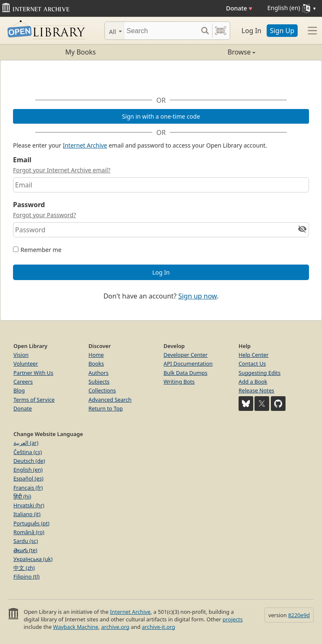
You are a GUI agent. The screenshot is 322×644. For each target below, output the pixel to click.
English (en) (28, 470)
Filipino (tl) (26, 576)
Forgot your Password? (44, 215)
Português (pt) (31, 523)
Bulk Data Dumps (186, 373)
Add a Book (253, 382)
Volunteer (26, 364)
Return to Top (106, 408)
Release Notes (256, 390)
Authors (99, 373)
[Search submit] (205, 31)
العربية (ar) (26, 443)
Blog (19, 390)
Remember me (41, 250)
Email (22, 160)
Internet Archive (85, 145)
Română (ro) (29, 532)
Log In (251, 31)
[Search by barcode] (221, 31)
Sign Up (282, 31)
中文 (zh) (24, 568)
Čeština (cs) (28, 452)
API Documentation (188, 364)
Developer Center (186, 355)
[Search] (161, 31)
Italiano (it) (27, 514)
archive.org (115, 627)
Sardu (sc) (26, 541)
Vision (21, 355)
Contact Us (252, 364)
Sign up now (197, 296)
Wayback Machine (76, 627)
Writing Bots (179, 382)
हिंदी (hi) (22, 496)
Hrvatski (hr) (29, 505)
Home (96, 355)
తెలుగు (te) (25, 550)
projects (233, 619)
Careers (23, 382)
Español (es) (29, 478)
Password (29, 205)
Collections (102, 390)
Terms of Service (34, 400)
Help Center (254, 355)
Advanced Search (110, 400)
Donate (239, 8)
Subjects (99, 382)
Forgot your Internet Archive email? (62, 170)
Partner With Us (33, 373)
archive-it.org (158, 627)
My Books (81, 52)
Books (96, 364)
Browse (208, 52)
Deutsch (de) (29, 461)
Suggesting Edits (260, 373)
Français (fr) (28, 488)
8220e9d (299, 615)
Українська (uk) (33, 559)
